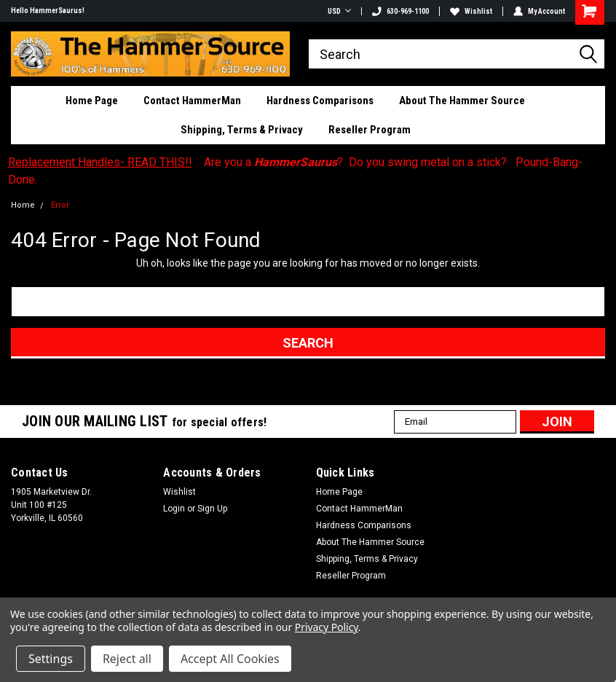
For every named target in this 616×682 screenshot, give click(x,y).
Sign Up (212, 509)
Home (23, 205)
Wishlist (471, 11)
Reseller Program (370, 130)
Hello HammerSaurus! (48, 11)
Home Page (92, 101)
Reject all (127, 659)
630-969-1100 (400, 11)
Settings (51, 659)
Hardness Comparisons (320, 101)
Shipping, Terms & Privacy (242, 130)
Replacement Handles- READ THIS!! (100, 162)
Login (174, 509)
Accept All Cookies (230, 659)
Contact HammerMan (192, 101)
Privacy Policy (327, 627)
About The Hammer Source (462, 101)
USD (339, 11)
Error (60, 205)
